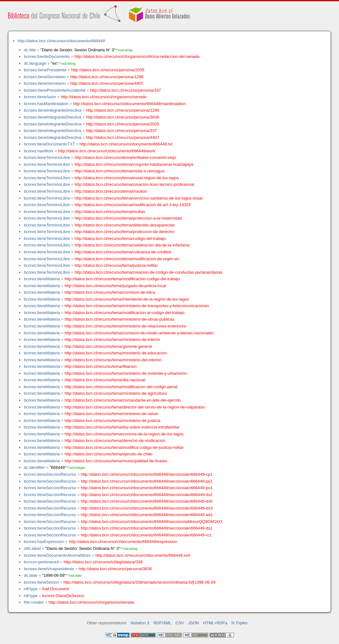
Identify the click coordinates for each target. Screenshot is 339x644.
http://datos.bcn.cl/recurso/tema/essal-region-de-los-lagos (127, 178)
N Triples (240, 623)
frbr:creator (34, 602)
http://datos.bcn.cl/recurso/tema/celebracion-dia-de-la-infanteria (132, 245)
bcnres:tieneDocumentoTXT (49, 144)
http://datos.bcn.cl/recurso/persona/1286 (107, 77)
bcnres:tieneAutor (40, 97)
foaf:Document (56, 589)
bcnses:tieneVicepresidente (49, 569)
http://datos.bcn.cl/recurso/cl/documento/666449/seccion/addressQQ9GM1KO (152, 522)
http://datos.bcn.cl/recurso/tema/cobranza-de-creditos (123, 252)
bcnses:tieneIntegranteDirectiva (53, 110)
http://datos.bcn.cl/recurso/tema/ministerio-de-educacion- (116, 353)
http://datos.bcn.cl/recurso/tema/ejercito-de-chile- (109, 454)
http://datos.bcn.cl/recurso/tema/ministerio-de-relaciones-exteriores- (126, 326)
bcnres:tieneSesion (41, 582)
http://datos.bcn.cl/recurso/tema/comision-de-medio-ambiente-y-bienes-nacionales (139, 333)
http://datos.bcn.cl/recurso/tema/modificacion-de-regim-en (127, 259)
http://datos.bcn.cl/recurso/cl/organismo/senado (104, 97)
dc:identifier (34, 467)
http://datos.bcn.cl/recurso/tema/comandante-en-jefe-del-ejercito (123, 400)
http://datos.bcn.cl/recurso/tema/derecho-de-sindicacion (115, 441)
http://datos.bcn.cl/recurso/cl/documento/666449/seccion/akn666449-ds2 (147, 495)
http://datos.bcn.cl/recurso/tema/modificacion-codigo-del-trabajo (122, 279)
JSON (193, 623)
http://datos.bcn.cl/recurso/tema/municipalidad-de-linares (116, 461)
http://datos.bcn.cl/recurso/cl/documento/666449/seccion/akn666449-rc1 (146, 535)
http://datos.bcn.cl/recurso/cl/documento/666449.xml (143, 555)
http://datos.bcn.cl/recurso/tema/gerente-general (108, 346)
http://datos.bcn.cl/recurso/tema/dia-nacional (105, 380)
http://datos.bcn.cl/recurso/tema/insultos (111, 191)
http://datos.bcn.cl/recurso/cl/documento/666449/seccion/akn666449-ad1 (147, 515)
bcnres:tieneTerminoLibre (47, 157)
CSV (180, 623)
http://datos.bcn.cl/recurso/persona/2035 (108, 70)
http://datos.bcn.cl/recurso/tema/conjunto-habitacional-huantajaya (134, 164)
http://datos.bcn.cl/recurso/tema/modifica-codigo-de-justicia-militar (124, 447)
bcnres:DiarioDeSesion (63, 596)
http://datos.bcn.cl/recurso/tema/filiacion (101, 366)
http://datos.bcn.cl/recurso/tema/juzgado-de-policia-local (115, 286)
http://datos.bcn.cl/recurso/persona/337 (126, 90)
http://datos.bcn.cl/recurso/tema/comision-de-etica (110, 292)
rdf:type (31, 589)
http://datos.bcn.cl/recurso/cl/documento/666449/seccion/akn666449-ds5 (147, 501)
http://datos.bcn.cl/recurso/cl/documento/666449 (61, 41)
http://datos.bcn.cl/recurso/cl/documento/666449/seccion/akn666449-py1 (147, 481)
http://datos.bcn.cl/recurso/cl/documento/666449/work (107, 151)
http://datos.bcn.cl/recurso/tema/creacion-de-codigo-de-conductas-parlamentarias (149, 272)
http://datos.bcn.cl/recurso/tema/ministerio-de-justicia (113, 421)
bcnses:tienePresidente (45, 70)
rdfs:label (32, 548)
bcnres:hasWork (38, 151)
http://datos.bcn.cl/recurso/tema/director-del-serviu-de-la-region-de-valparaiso (135, 407)
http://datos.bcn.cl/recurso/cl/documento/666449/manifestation (129, 104)
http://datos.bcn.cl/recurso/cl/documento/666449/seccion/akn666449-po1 (147, 488)
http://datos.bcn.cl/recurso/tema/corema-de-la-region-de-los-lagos (124, 434)
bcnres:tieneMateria (42, 279)
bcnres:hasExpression (44, 542)
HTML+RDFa (215, 623)
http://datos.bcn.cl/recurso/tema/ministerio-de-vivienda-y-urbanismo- (126, 373)
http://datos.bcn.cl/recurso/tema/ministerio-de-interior (113, 340)
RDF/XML (162, 623)
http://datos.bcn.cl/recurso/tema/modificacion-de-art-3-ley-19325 (133, 205)
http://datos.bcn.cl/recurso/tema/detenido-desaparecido (125, 225)
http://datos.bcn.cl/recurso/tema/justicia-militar (116, 265)
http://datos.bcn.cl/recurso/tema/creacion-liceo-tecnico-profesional (134, 184)
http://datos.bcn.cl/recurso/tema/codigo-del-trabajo (120, 238)
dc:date (30, 575)
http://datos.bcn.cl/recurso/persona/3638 (123, 117)
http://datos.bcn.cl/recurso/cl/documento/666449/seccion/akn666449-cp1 (147, 474)
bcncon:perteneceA (41, 562)
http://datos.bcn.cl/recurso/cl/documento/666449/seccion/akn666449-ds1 (147, 528)
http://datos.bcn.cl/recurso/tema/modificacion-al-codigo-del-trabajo (125, 313)
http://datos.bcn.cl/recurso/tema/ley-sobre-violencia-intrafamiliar (122, 427)
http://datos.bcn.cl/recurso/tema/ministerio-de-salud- (112, 414)
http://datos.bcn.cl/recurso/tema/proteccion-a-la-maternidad (128, 218)
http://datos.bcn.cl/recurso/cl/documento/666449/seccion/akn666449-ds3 (147, 508)
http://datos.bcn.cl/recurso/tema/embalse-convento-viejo (126, 157)
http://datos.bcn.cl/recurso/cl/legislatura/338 (103, 562)
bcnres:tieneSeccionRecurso (50, 474)
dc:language (35, 63)
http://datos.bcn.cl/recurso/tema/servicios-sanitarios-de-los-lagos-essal (139, 198)
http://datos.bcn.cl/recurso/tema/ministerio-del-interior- (114, 360)
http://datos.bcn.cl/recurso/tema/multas (110, 212)
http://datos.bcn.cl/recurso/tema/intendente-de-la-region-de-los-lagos (127, 299)
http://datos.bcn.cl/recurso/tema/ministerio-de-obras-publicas (120, 319)
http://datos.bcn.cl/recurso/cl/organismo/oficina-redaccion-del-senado (137, 56)
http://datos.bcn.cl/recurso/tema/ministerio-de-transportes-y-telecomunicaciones (137, 306)
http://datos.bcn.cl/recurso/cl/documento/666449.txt (126, 144)
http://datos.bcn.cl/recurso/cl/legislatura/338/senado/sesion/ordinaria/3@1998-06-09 (139, 582)
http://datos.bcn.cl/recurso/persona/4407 (107, 83)
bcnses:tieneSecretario (45, 77)
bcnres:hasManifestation (46, 104)
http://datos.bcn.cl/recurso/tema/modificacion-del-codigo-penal (121, 387)
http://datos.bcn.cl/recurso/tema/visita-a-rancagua (120, 171)
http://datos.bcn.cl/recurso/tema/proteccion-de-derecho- (125, 232)
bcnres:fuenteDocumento (47, 56)
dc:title (30, 50)
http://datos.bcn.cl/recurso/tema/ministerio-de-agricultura (116, 393)
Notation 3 (140, 623)
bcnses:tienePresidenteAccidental (55, 90)
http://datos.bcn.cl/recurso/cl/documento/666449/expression (123, 542)
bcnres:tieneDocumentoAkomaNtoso (57, 555)
